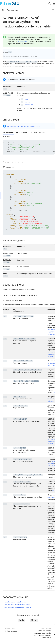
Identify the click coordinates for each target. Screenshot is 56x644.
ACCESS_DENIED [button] (20, 448)
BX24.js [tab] (42, 132)
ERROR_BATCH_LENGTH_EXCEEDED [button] (26, 381)
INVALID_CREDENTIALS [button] (23, 459)
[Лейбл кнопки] (54, 4)
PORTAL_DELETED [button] (20, 537)
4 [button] (22, 105)
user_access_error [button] (22, 504)
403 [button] (5, 448)
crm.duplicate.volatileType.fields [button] (22, 62)
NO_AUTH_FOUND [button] (20, 397)
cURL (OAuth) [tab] (22, 132)
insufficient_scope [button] (22, 482)
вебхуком (51, 466)
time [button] (6, 276)
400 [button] (5, 381)
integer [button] (7, 95)
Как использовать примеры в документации (24, 126)
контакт (28, 102)
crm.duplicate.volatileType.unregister (18, 607)
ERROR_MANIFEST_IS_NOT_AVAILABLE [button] (28, 475)
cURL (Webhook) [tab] (8, 132)
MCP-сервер (22, 41)
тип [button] (5, 89)
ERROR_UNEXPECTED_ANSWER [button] (24, 339)
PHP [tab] (36, 132)
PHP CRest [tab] (5, 136)
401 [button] (5, 397)
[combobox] (48, 4)
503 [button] (5, 361)
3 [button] (22, 102)
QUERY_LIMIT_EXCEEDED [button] (23, 361)
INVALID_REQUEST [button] (21, 406)
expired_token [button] (20, 495)
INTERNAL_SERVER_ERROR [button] (24, 316)
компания (29, 105)
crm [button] (10, 52)
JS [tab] (30, 132)
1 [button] (22, 99)
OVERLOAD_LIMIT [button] (20, 419)
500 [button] (5, 316)
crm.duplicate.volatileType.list (15, 602)
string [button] (6, 262)
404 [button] (5, 475)
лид (27, 99)
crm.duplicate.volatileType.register (17, 605)
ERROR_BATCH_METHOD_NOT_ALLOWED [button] (28, 370)
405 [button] (5, 370)
